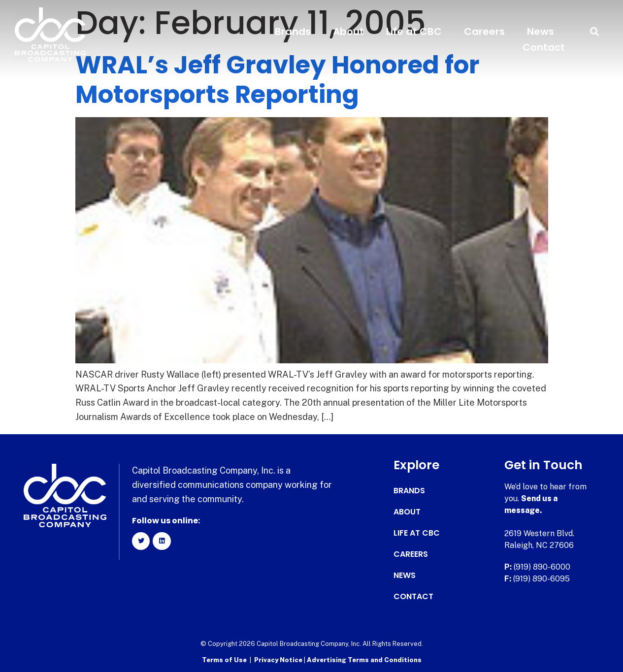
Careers (484, 32)
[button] (595, 32)
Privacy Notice (279, 660)
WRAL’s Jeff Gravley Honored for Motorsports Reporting (278, 80)
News (541, 32)
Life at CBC (414, 32)
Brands (293, 32)
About (348, 32)
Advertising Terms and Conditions (364, 660)
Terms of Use (224, 660)
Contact (544, 47)
